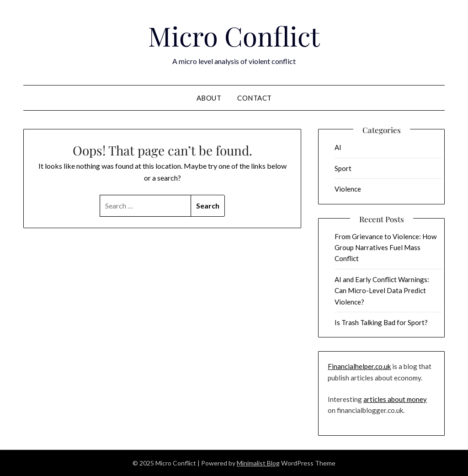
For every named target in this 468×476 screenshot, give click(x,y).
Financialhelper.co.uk (359, 366)
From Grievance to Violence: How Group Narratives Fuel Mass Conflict (386, 248)
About (209, 98)
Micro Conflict (234, 36)
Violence (348, 189)
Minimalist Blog (258, 463)
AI (338, 147)
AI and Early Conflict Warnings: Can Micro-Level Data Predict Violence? (382, 291)
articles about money (395, 399)
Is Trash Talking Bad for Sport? (381, 322)
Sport (343, 168)
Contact (255, 98)
